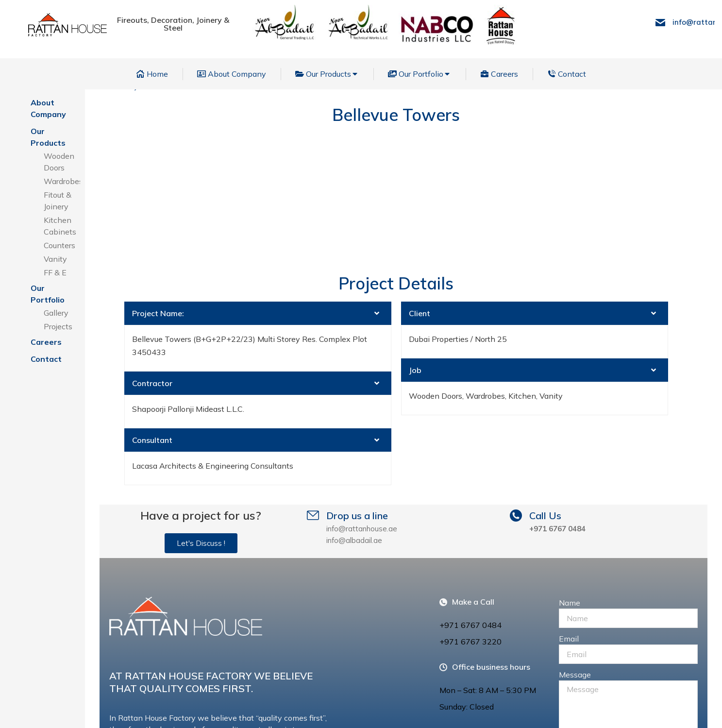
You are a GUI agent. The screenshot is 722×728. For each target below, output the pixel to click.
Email (569, 515)
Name (570, 479)
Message (575, 551)
